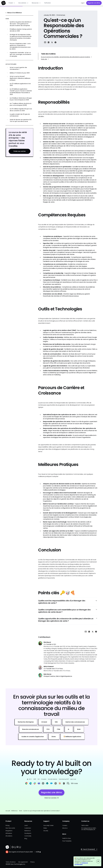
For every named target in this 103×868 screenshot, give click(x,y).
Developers (28, 833)
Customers (28, 828)
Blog (26, 839)
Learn (26, 825)
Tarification (47, 3)
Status (45, 828)
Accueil (8, 811)
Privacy (32, 862)
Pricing (7, 825)
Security (46, 831)
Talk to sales (85, 825)
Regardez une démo (94, 3)
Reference (28, 831)
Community (28, 836)
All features (9, 833)
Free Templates (67, 841)
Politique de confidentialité (81, 864)
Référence (14, 811)
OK (98, 861)
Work (20, 811)
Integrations (9, 831)
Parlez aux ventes (20, 151)
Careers (65, 825)
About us (65, 828)
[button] (12, 3)
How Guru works (10, 828)
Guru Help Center (48, 825)
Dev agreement (23, 862)
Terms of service (11, 862)
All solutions (9, 836)
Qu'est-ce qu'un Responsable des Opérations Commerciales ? (42, 811)
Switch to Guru (67, 838)
